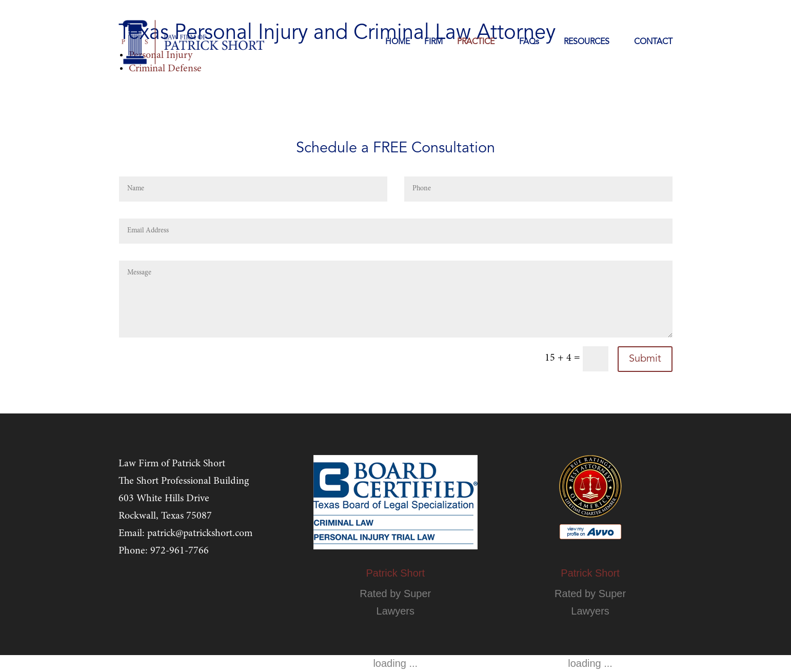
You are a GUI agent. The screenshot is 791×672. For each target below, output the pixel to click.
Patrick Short (395, 573)
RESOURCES (587, 42)
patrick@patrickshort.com (200, 533)
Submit (645, 359)
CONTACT (653, 42)
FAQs (529, 42)
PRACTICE (476, 42)
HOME (398, 42)
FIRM (433, 42)
